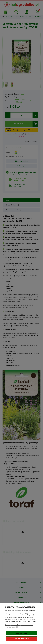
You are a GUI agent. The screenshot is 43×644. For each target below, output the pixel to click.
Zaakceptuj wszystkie (22, 639)
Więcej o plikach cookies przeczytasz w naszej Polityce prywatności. (19, 626)
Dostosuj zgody (21, 633)
